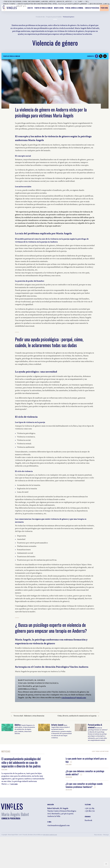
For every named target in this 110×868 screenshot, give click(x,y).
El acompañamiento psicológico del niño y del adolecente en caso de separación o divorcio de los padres (21, 762)
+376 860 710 (90, 811)
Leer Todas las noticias (100, 751)
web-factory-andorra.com (50, 835)
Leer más (14, 784)
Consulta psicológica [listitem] (92, 8)
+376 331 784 (90, 808)
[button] (97, 56)
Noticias (6, 752)
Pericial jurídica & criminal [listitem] (74, 8)
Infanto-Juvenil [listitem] (59, 8)
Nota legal (106, 835)
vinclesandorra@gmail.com (74, 698)
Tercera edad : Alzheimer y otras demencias (29, 716)
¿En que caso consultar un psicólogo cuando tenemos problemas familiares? (84, 785)
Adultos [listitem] (30, 8)
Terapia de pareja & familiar (54, 17)
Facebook (88, 820)
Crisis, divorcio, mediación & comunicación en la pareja (77, 716)
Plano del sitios (98, 835)
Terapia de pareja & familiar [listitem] (43, 8)
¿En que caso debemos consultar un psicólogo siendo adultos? (85, 773)
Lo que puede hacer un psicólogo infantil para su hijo (86, 760)
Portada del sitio (40, 17)
